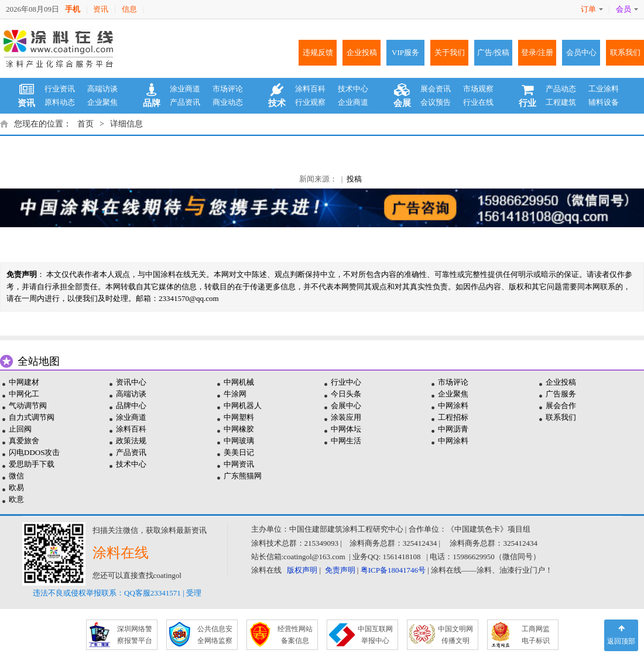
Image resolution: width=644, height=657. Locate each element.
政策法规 (131, 441)
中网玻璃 (239, 441)
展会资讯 (436, 89)
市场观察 (478, 89)
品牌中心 (131, 406)
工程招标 (453, 417)
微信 (16, 476)
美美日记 (239, 452)
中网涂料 (453, 406)
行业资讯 (60, 89)
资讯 (101, 9)
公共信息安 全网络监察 (215, 635)
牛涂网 (235, 394)
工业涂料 (604, 89)
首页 (85, 124)
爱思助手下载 (32, 464)
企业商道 (353, 102)
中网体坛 (346, 429)
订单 (592, 9)
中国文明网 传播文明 (455, 635)
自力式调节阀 (32, 417)
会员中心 (581, 52)
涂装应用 (346, 417)
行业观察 (310, 102)
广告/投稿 (494, 52)
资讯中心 (131, 382)
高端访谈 (102, 89)
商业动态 (228, 102)
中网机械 (239, 382)
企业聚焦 (102, 102)
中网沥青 (453, 429)
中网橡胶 (239, 429)
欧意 (16, 499)
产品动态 (561, 89)
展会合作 (561, 406)
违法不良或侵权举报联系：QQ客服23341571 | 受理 (117, 593)
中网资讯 (239, 464)
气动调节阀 (28, 406)
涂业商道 (185, 89)
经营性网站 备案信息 (295, 635)
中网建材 (24, 382)
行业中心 (346, 382)
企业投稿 (362, 52)
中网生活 (346, 441)
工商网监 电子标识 (536, 635)
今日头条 (346, 394)
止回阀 (20, 429)
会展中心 (346, 406)
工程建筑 (561, 102)
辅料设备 (604, 102)
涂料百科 (310, 89)
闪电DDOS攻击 (34, 452)
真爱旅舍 (24, 441)
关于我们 (450, 52)
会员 (627, 9)
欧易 (16, 487)
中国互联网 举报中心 (375, 635)
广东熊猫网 (243, 476)
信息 (129, 9)
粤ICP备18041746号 (393, 570)
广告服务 (561, 394)
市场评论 (228, 89)
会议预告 (436, 102)
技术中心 (353, 89)
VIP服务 (405, 52)
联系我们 (625, 52)
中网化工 (24, 394)
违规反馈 (318, 52)
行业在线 (478, 102)
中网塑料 (239, 417)
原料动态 (60, 102)
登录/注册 (537, 52)
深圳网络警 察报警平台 (135, 635)
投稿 (354, 179)
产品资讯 (185, 102)
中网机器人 (243, 406)
